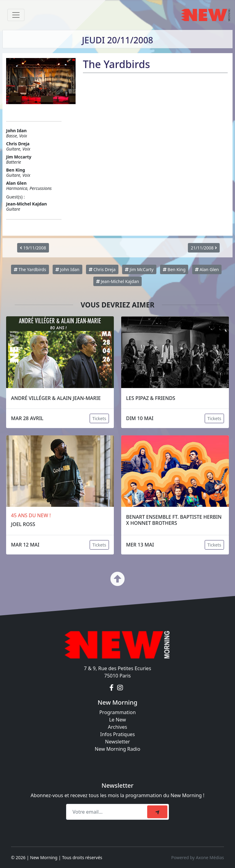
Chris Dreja (102, 269)
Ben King (174, 269)
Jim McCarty (139, 269)
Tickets (99, 418)
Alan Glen (207, 269)
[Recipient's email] (108, 812)
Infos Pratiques (117, 734)
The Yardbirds (30, 269)
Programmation (117, 712)
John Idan (67, 269)
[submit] (157, 812)
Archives (117, 727)
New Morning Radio (118, 749)
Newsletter (117, 742)
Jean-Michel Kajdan (117, 281)
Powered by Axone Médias (198, 857)
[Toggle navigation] (16, 15)
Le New (117, 720)
